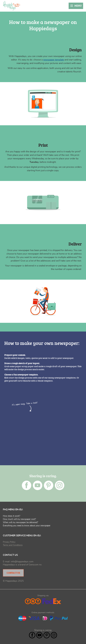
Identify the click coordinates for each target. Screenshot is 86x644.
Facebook (27, 485)
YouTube (38, 485)
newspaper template (53, 60)
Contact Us (13, 573)
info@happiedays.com (22, 562)
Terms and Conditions (13, 545)
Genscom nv (35, 565)
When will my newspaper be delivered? (20, 522)
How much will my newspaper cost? (19, 519)
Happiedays (12, 6)
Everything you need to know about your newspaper (27, 526)
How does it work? (12, 516)
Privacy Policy (9, 542)
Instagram (60, 485)
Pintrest (49, 485)
